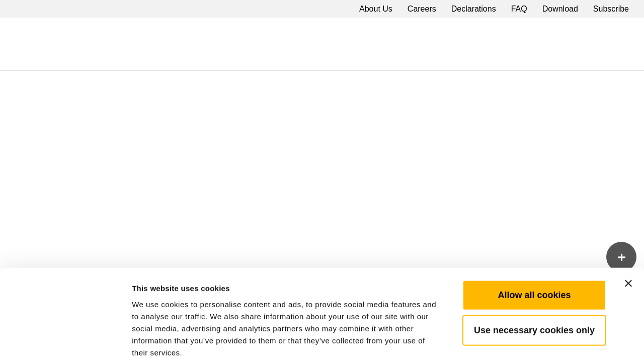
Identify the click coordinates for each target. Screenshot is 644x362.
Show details (528, 342)
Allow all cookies (534, 244)
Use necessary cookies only (534, 279)
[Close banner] (628, 232)
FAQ (519, 9)
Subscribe (611, 9)
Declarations (474, 9)
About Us (376, 9)
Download (560, 9)
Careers (422, 9)
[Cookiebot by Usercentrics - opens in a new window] (65, 342)
